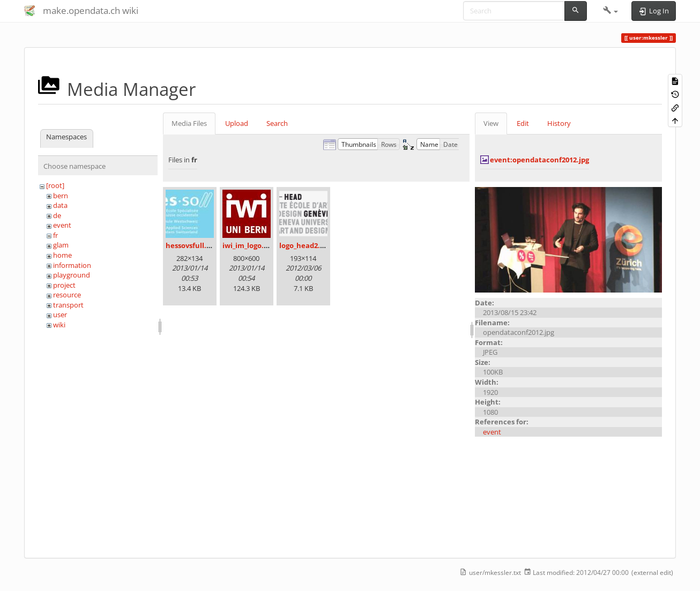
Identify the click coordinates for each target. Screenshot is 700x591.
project (64, 285)
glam (61, 245)
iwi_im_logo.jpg (248, 245)
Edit (523, 123)
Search (277, 123)
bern (61, 196)
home (62, 255)
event (62, 225)
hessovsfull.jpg (191, 245)
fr (55, 235)
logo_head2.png (306, 245)
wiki (59, 325)
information (72, 265)
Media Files (189, 123)
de (57, 215)
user (60, 315)
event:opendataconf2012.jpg (539, 160)
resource (67, 295)
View (491, 123)
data (60, 205)
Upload (237, 123)
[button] (611, 11)
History (559, 123)
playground (72, 275)
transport (68, 305)
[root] (55, 185)
